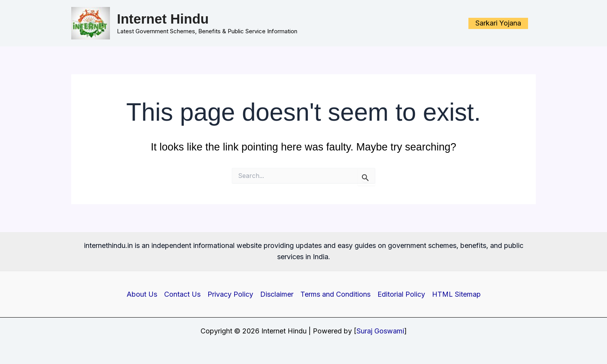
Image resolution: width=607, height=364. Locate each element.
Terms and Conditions (335, 294)
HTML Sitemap (456, 294)
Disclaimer (277, 294)
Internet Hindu (163, 19)
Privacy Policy (230, 294)
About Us (142, 294)
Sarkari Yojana (498, 23)
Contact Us (182, 294)
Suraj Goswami (380, 331)
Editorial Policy (401, 294)
